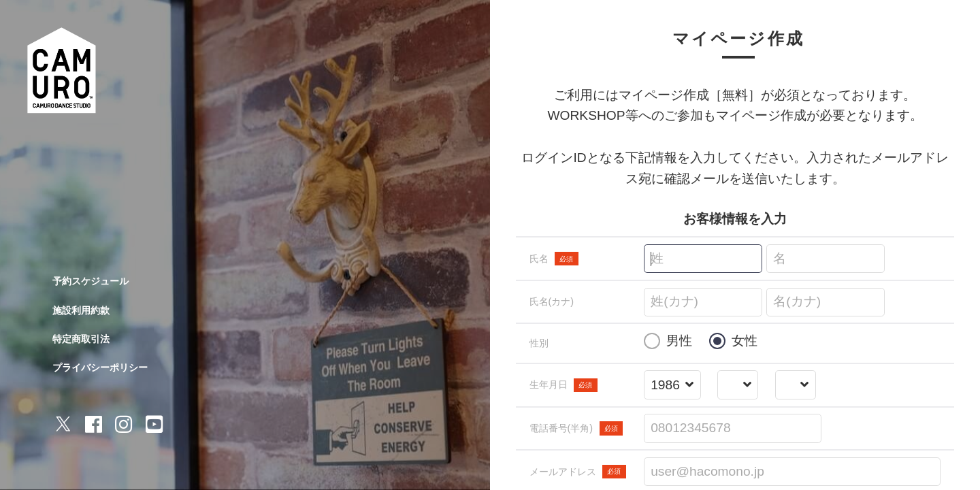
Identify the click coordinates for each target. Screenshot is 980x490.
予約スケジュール (91, 281)
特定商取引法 (81, 339)
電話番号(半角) (576, 428)
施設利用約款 (81, 310)
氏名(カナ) (552, 301)
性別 (539, 343)
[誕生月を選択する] (738, 386)
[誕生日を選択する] (795, 386)
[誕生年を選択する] (672, 386)
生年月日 (563, 385)
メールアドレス (578, 472)
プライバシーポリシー (100, 367)
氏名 (554, 259)
